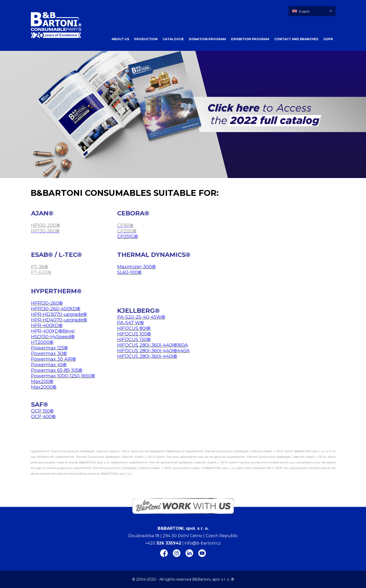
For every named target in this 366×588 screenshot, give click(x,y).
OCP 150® (42, 411)
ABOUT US (120, 39)
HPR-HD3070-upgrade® (59, 314)
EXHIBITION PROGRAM (250, 39)
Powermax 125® (49, 348)
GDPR (328, 39)
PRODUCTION (146, 39)
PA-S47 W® (131, 323)
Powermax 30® (49, 354)
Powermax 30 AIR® (54, 359)
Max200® (42, 381)
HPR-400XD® (47, 326)
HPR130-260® (47, 303)
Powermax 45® (49, 365)
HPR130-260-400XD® (56, 309)
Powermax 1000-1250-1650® (63, 376)
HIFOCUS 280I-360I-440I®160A (152, 345)
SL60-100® (129, 272)
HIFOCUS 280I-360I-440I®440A (153, 351)
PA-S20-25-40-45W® (141, 317)
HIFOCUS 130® (134, 340)
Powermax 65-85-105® (57, 370)
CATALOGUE (173, 39)
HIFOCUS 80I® (134, 328)
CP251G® (128, 237)
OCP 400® (43, 417)
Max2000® (44, 387)
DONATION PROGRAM (207, 39)
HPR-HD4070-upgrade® (59, 320)
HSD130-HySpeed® (53, 337)
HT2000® (42, 342)
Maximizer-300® (136, 267)
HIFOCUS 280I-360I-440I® (147, 356)
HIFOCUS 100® (134, 334)
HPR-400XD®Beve (52, 331)
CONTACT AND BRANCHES (296, 39)
